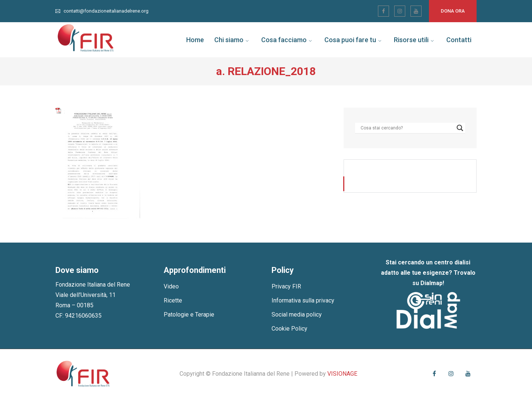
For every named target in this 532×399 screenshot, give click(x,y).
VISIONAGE (342, 374)
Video (171, 286)
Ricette (173, 300)
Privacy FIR (286, 286)
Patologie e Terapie (189, 315)
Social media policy (297, 315)
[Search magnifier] (460, 128)
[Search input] (407, 128)
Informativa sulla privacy (303, 300)
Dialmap (432, 283)
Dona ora (453, 11)
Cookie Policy (289, 329)
